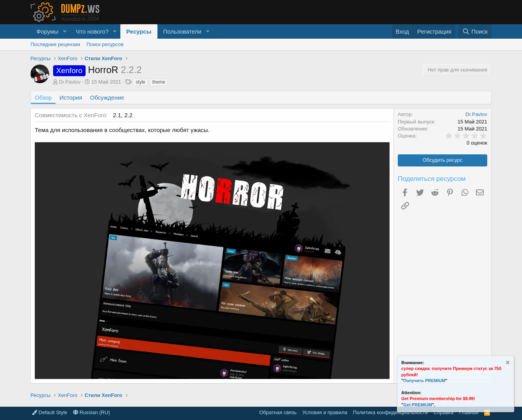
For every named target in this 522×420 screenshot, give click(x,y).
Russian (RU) (92, 412)
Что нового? (92, 31)
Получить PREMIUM (424, 381)
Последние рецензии (55, 44)
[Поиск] (475, 31)
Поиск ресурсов (105, 44)
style (140, 82)
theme (159, 82)
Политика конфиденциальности (390, 412)
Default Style (50, 412)
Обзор (43, 97)
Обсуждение (107, 97)
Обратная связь (278, 412)
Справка (444, 412)
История (71, 97)
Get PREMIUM (417, 405)
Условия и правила (325, 412)
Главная (469, 412)
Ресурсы (139, 31)
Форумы (47, 31)
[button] (64, 31)
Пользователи (182, 31)
